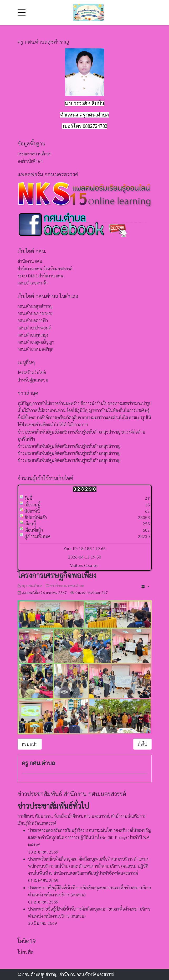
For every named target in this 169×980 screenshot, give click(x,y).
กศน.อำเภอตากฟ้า (33, 283)
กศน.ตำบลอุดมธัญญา (36, 342)
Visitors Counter (84, 565)
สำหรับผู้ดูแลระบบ (33, 380)
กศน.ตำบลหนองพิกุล (35, 349)
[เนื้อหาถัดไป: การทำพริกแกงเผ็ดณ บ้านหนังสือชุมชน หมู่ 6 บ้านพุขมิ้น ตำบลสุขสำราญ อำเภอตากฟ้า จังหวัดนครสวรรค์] (142, 744)
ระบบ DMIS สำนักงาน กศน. (41, 276)
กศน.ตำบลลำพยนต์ (34, 328)
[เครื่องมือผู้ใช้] (145, 586)
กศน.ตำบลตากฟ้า (33, 320)
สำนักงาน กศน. (30, 261)
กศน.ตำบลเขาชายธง (35, 313)
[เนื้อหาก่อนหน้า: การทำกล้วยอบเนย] (30, 744)
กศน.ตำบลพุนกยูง (33, 335)
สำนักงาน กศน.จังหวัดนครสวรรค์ (45, 269)
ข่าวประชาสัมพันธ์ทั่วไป (53, 806)
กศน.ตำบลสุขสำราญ (35, 306)
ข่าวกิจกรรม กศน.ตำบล (67, 585)
